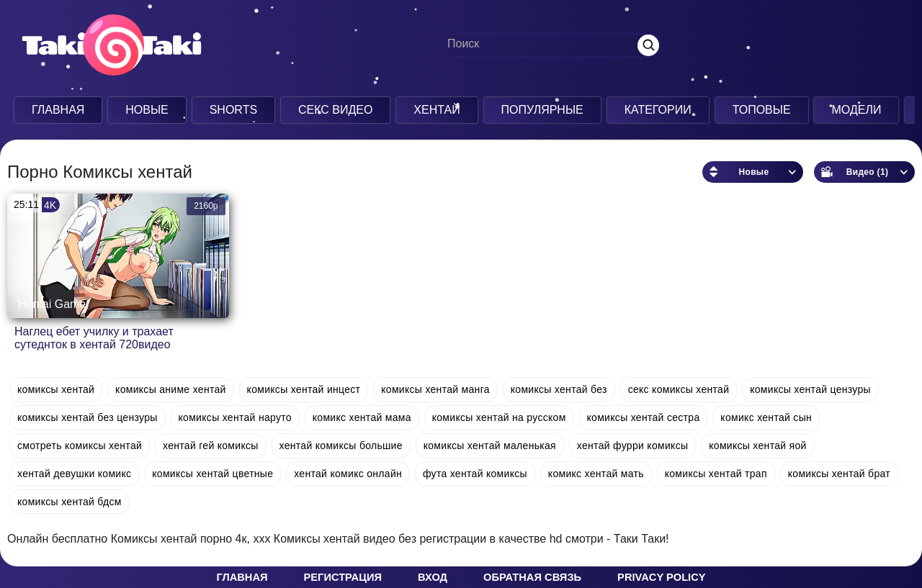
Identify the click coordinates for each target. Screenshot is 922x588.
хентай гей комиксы (211, 445)
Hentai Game (52, 304)
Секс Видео (336, 110)
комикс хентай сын (766, 417)
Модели (856, 110)
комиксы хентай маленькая (490, 445)
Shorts (233, 110)
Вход (433, 577)
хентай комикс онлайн (348, 474)
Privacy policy (661, 577)
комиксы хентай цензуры (810, 389)
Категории (658, 110)
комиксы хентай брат (839, 474)
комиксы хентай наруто (235, 417)
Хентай (437, 110)
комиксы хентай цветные (212, 474)
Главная (58, 110)
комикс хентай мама (362, 417)
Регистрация (343, 577)
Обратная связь (532, 577)
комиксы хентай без (559, 389)
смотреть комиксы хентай (80, 445)
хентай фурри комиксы (632, 445)
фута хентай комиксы (475, 474)
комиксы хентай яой (757, 445)
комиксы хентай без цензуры (88, 417)
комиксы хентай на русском (499, 417)
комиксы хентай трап (716, 474)
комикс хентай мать (596, 474)
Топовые (762, 110)
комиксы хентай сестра (644, 417)
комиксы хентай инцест (304, 389)
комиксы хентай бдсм (70, 502)
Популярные (542, 110)
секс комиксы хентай (679, 389)
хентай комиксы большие (341, 445)
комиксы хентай (56, 389)
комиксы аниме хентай (171, 389)
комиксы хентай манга (435, 389)
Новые (147, 110)
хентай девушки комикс (74, 474)
